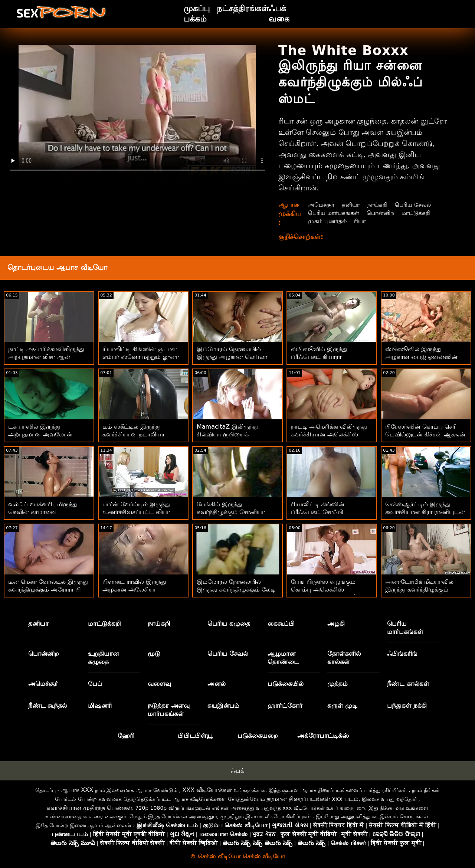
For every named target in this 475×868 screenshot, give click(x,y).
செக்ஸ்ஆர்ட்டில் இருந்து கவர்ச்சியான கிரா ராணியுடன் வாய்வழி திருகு (425, 512)
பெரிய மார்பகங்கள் (334, 213)
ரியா (361, 221)
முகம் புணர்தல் (327, 221)
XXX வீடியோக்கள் (207, 790)
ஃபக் (238, 770)
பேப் (95, 684)
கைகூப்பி (281, 623)
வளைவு (159, 684)
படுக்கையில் (286, 684)
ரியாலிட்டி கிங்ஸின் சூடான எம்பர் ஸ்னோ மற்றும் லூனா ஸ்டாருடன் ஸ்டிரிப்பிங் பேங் (142, 357)
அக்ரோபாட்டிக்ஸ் (323, 736)
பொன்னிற (383, 213)
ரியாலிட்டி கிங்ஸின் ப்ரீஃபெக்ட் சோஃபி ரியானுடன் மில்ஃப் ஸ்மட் (326, 512)
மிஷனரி (100, 705)
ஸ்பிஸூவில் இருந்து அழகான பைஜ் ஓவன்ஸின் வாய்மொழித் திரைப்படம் (421, 357)
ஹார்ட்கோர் (285, 705)
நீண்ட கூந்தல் (48, 705)
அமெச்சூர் (321, 205)
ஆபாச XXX (77, 790)
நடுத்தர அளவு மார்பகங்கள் (169, 710)
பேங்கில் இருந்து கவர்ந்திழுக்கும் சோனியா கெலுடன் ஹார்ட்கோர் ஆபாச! (237, 512)
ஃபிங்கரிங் (402, 654)
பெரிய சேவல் (416, 205)
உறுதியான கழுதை (103, 658)
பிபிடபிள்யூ (195, 736)
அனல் (217, 684)
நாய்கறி (379, 205)
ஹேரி (126, 736)
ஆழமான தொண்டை (283, 658)
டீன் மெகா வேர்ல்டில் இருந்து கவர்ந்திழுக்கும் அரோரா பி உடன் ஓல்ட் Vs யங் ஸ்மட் (48, 589)
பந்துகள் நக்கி (407, 705)
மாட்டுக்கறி (420, 213)
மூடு (154, 654)
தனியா (352, 205)
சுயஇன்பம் (223, 705)
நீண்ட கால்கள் (408, 684)
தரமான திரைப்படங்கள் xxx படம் (312, 799)
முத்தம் (338, 684)
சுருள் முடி (342, 705)
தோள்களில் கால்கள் (344, 658)
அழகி (336, 623)
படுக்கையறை (258, 736)
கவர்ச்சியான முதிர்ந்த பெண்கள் (89, 808)
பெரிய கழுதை (229, 623)
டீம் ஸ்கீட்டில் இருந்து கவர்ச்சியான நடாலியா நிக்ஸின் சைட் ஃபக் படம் (137, 434)
